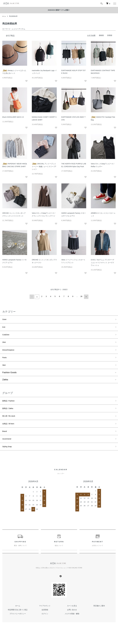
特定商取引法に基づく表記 (18, 619)
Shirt (4, 344)
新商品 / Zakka (9, 414)
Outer (5, 319)
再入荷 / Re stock (10, 422)
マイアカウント (45, 615)
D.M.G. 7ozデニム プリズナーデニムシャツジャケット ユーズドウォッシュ (103, 263)
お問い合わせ (72, 619)
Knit (4, 327)
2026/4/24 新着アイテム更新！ (59, 10)
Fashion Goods (9, 377)
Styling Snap (8, 456)
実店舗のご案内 (99, 615)
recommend (8, 447)
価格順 (101, 35)
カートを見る (72, 615)
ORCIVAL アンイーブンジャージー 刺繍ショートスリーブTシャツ (44, 167)
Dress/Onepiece (10, 353)
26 (81, 296)
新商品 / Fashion (10, 406)
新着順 (110, 35)
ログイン (45, 623)
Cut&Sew (7, 336)
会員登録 (45, 619)
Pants (5, 361)
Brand (5, 439)
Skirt (4, 369)
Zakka (5, 384)
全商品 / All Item (10, 431)
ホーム (4, 16)
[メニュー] (115, 4)
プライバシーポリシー (18, 623)
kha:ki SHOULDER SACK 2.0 (13, 117)
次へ (86, 296)
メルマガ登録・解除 (72, 623)
